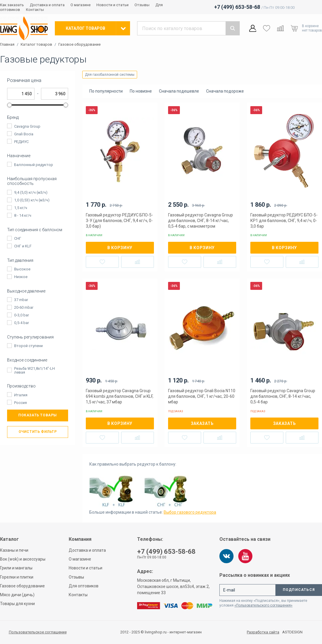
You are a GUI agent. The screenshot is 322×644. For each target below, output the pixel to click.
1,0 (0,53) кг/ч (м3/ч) (32, 200)
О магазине (80, 5)
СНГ (18, 238)
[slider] (9, 105)
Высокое (22, 269)
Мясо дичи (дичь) (17, 595)
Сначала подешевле (179, 91)
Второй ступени (28, 346)
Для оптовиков (84, 586)
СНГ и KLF (23, 246)
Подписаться (299, 590)
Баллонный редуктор (34, 165)
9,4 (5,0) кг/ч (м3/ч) (31, 192)
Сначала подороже (225, 91)
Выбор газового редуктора (190, 512)
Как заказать (12, 5)
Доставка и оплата (47, 5)
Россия (20, 403)
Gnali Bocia (24, 134)
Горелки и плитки (17, 577)
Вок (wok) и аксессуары (23, 559)
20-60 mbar (24, 307)
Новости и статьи (112, 5)
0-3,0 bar (22, 315)
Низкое (21, 277)
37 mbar (21, 300)
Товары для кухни (17, 604)
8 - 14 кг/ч (23, 215)
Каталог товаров (36, 45)
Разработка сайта (263, 632)
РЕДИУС (21, 142)
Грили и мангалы (16, 568)
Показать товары (38, 415)
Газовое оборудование (79, 45)
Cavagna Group (27, 126)
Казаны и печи (14, 550)
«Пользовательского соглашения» (263, 605)
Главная (7, 45)
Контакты (35, 10)
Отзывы (142, 5)
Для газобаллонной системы (110, 75)
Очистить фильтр (38, 432)
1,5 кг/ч (21, 208)
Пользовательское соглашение (38, 632)
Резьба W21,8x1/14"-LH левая (34, 370)
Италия (21, 395)
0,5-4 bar (22, 323)
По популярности (106, 91)
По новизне (141, 91)
